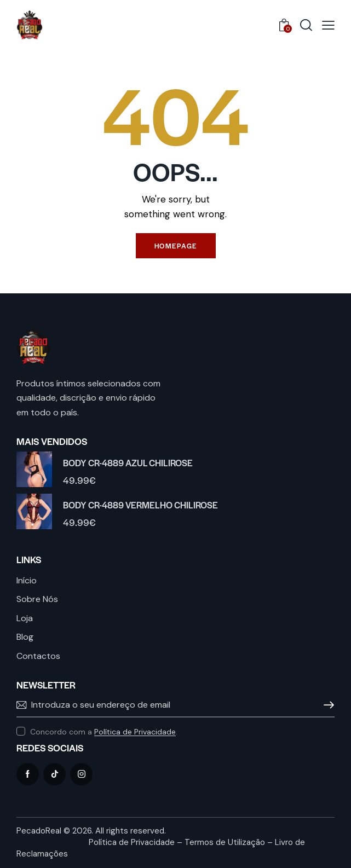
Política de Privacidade (135, 732)
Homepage (176, 246)
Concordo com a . (104, 732)
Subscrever (326, 705)
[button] (328, 25)
